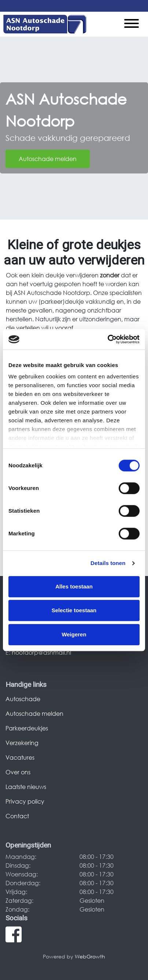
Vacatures (20, 757)
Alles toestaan (74, 586)
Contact (17, 816)
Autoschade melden (48, 159)
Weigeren (74, 634)
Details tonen (108, 563)
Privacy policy (25, 801)
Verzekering (22, 743)
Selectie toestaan (74, 610)
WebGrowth (90, 956)
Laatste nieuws (26, 787)
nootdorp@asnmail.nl (41, 652)
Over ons (18, 772)
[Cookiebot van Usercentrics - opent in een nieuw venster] (108, 339)
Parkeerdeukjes (27, 728)
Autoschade (23, 699)
